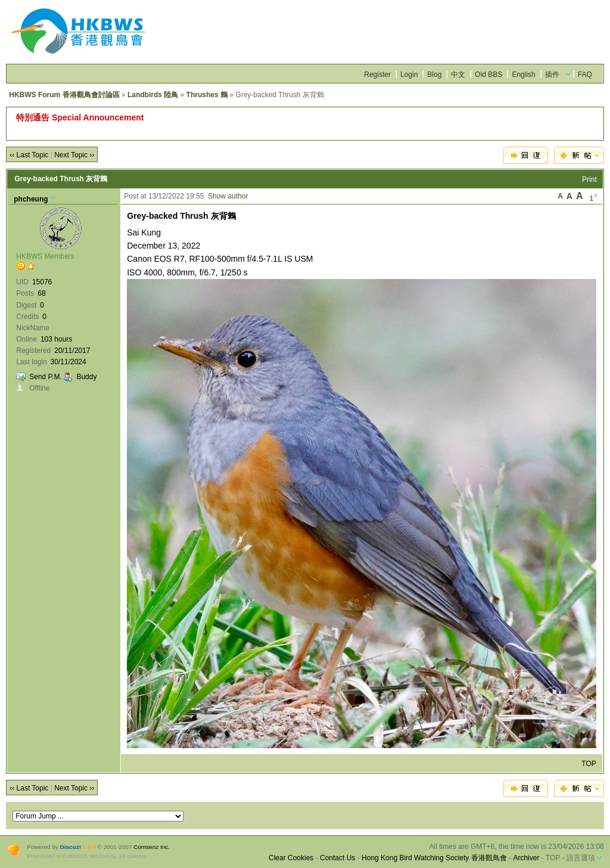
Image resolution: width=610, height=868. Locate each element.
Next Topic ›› (74, 155)
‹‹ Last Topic (29, 155)
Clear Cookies (291, 858)
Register (377, 75)
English (523, 75)
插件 (552, 75)
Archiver (526, 858)
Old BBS (488, 75)
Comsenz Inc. (152, 847)
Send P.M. (45, 377)
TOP (589, 764)
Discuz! (71, 847)
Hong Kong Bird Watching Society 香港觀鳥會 (434, 858)
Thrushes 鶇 (207, 95)
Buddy (86, 377)
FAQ (585, 75)
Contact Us (337, 858)
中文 (458, 75)
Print (589, 179)
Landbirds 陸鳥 (153, 95)
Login (409, 75)
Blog (434, 75)
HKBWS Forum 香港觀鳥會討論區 (64, 95)
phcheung (31, 199)
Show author (228, 196)
